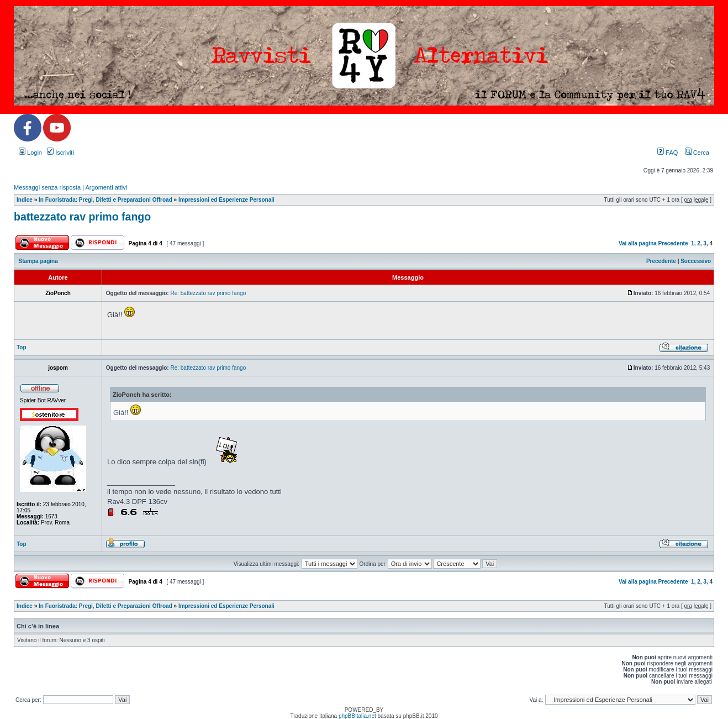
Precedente (673, 243)
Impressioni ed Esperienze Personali (226, 200)
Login (30, 153)
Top (22, 347)
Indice (25, 200)
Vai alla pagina (638, 243)
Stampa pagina (38, 261)
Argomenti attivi (106, 187)
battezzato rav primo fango (82, 217)
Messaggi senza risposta (47, 187)
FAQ (668, 153)
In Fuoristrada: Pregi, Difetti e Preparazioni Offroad (105, 200)
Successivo (696, 261)
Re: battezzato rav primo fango (208, 293)
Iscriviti (60, 153)
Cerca (697, 153)
